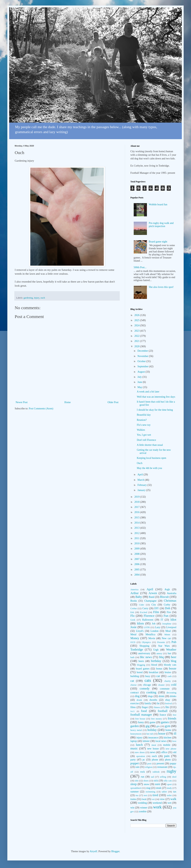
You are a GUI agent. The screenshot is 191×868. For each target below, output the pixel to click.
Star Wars (164, 646)
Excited (144, 612)
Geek (133, 620)
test (145, 795)
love (174, 741)
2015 (137, 518)
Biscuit (164, 597)
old (175, 752)
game (152, 722)
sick (156, 781)
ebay (168, 700)
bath (132, 657)
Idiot (173, 620)
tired (155, 795)
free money (157, 719)
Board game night (158, 242)
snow (146, 784)
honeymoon (136, 734)
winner (144, 808)
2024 (137, 325)
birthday (156, 661)
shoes (146, 781)
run (143, 777)
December (143, 351)
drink (161, 696)
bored (140, 672)
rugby (172, 771)
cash (170, 676)
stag (148, 788)
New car (166, 638)
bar (169, 653)
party (133, 760)
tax (175, 792)
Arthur (135, 593)
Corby (167, 605)
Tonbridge (137, 650)
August (141, 372)
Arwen (153, 593)
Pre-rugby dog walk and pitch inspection (161, 225)
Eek (132, 612)
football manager (141, 715)
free (174, 715)
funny (141, 722)
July (140, 377)
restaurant (162, 767)
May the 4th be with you (149, 468)
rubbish (156, 772)
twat (144, 799)
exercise (135, 703)
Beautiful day (144, 415)
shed (174, 777)
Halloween (148, 620)
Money (135, 638)
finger (145, 707)
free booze (140, 719)
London (155, 631)
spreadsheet (136, 788)
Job (154, 624)
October (142, 361)
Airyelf (93, 851)
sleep (134, 784)
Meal (168, 631)
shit (137, 781)
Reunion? (142, 420)
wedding (142, 803)
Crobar (134, 608)
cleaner (161, 685)
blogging (141, 665)
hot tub (150, 734)
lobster (146, 741)
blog (174, 661)
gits (158, 726)
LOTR (147, 627)
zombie (143, 811)
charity (167, 681)
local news (161, 741)
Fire (169, 612)
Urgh (156, 650)
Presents (161, 642)
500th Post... (140, 267)
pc (144, 760)
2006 (137, 564)
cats (148, 680)
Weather (171, 650)
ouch (43, 298)
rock (143, 772)
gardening (28, 298)
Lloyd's (140, 631)
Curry (145, 608)
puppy (173, 763)
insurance (153, 738)
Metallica (151, 634)
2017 (137, 507)
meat (154, 745)
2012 (137, 533)
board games (143, 669)
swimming (151, 792)
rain (137, 767)
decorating (171, 693)
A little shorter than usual (150, 445)
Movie (152, 638)
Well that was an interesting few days (156, 397)
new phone (171, 749)
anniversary (144, 653)
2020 (137, 346)
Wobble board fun (158, 205)
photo (168, 760)
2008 (137, 554)
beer (174, 657)
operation (141, 756)
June (140, 382)
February (142, 485)
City (154, 605)
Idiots (140, 623)
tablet (164, 792)
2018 (137, 502)
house (162, 734)
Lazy (158, 627)
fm (167, 707)
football (163, 711)
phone (155, 760)
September (143, 366)
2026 (137, 315)
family (148, 703)
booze (173, 668)
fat (158, 703)
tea (137, 795)
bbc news (146, 657)
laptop (134, 741)
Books (134, 601)
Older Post (113, 402)
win (132, 808)
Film (156, 612)
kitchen (168, 738)
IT (162, 620)
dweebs (153, 700)
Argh (167, 589)
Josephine (167, 624)
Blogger (115, 851)
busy (148, 676)
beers (141, 661)
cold (174, 685)
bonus (159, 669)
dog (137, 696)
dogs (150, 696)
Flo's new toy (144, 425)
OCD (133, 642)
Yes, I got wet (144, 435)
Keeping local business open (152, 458)
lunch (139, 745)
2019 (137, 497)
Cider (142, 605)
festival (169, 703)
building (135, 676)
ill (175, 734)
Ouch (140, 463)
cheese (134, 685)
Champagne (150, 601)
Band (152, 597)
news (153, 752)
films (133, 707)
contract (135, 693)
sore (158, 784)
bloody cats (170, 665)
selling (163, 777)
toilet (169, 795)
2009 (137, 549)
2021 (137, 341)
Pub (174, 642)
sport (169, 784)
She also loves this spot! (161, 287)
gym (168, 726)
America (134, 590)
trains (133, 799)
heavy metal (136, 730)
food (144, 711)
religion (148, 767)
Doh (168, 608)
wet (169, 803)
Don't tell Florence (146, 440)
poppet (135, 763)
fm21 (133, 711)
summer (135, 792)
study (169, 788)
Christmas (170, 601)
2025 (137, 320)
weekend (157, 803)
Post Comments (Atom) (41, 409)
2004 (137, 575)
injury (37, 298)
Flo (132, 616)
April (140, 475)
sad (152, 777)
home (168, 730)
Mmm (167, 635)
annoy (159, 653)
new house (153, 749)
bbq (161, 657)
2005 (137, 570)
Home (68, 402)
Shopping (144, 646)
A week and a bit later (148, 392)
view (162, 799)
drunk (139, 700)
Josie (134, 627)
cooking (151, 692)
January (142, 490)
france (163, 715)
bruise (168, 672)
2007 (137, 559)
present (160, 763)
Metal (133, 634)
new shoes (140, 752)
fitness (157, 707)
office (164, 752)
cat (132, 681)
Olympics (146, 642)
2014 (137, 523)
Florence (149, 616)
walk (173, 799)
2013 (137, 528)
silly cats (168, 781)
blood (154, 665)
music (134, 748)
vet (153, 799)
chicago (147, 685)
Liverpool (171, 627)
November (143, 356)
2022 (137, 336)
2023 (137, 331)
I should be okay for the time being (155, 410)
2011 (137, 538)
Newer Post (22, 402)
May (140, 387)
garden (135, 726)
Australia (172, 593)
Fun (166, 616)
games (165, 722)
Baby (139, 597)
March (141, 480)
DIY (157, 608)
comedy (145, 688)
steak (159, 788)
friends (172, 718)
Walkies (141, 430)
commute (165, 689)
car (158, 676)
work (157, 807)
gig (148, 726)
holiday (152, 730)
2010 (137, 543)
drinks (173, 696)
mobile (167, 745)
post (149, 764)
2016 (137, 512)
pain (167, 756)
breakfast (154, 672)
